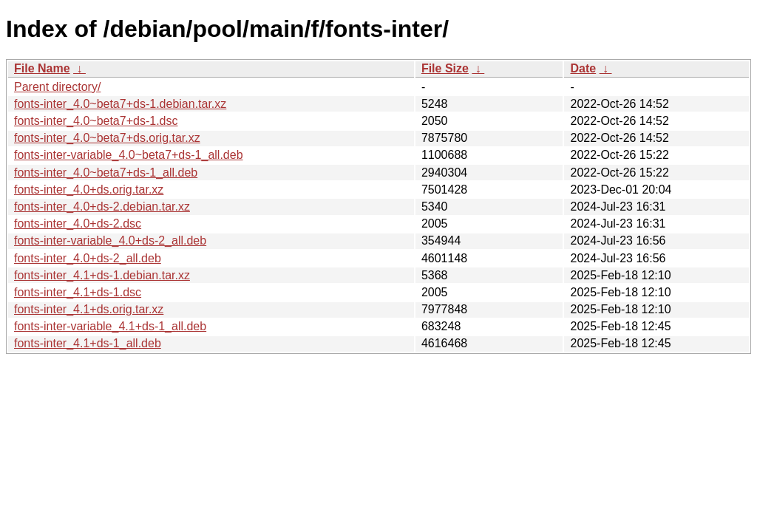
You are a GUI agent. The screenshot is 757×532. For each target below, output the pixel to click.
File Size (445, 68)
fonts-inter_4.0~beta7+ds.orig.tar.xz (107, 138)
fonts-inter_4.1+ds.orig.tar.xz (89, 309)
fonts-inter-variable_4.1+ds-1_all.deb (110, 326)
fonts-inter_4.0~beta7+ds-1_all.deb (106, 173)
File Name (42, 68)
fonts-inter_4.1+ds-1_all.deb (88, 343)
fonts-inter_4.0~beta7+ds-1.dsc (96, 121)
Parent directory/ (57, 87)
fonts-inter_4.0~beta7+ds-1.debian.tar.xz (120, 104)
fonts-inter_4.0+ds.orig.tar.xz (89, 190)
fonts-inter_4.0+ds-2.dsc (78, 224)
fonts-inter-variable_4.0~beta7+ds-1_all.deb (129, 155)
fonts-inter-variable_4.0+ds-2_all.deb (110, 241)
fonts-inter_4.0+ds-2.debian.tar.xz (102, 207)
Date (583, 68)
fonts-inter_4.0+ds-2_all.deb (88, 258)
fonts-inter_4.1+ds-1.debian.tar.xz (102, 275)
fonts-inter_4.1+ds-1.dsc (78, 292)
